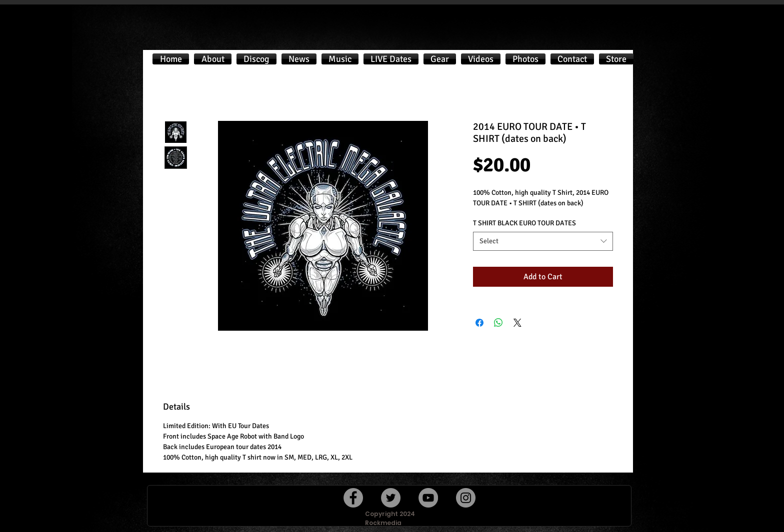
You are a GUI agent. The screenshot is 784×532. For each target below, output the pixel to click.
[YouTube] (428, 498)
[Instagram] (466, 498)
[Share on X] (517, 323)
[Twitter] (391, 498)
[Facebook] (353, 498)
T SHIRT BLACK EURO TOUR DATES (524, 223)
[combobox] (543, 241)
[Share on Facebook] (479, 323)
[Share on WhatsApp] (498, 323)
